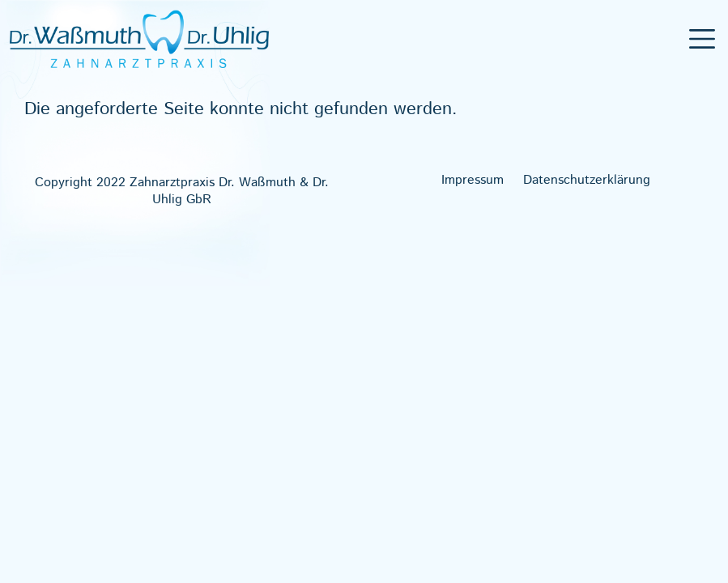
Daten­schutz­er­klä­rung (587, 181)
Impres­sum (473, 181)
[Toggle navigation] (702, 39)
